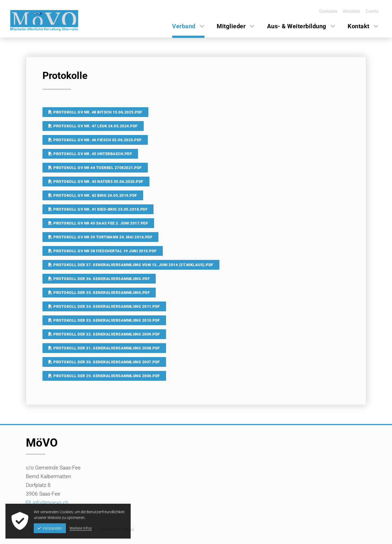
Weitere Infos (81, 528)
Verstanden (50, 528)
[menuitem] (326, 11)
